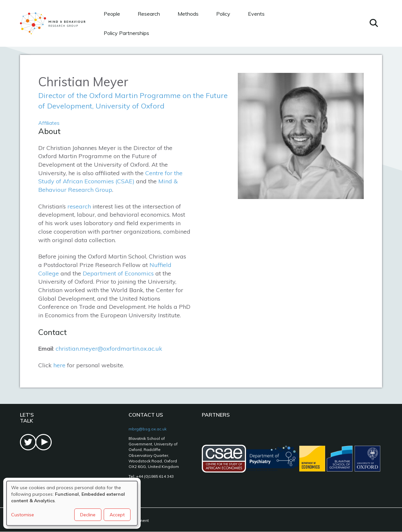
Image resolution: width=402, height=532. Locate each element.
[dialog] (72, 503)
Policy (223, 14)
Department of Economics (118, 273)
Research (149, 14)
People (112, 14)
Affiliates (49, 123)
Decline (88, 515)
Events (256, 14)
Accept (117, 515)
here (59, 365)
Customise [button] (23, 515)
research (79, 206)
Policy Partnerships (126, 33)
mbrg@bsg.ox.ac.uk (148, 429)
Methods (188, 14)
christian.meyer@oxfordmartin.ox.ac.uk (109, 349)
